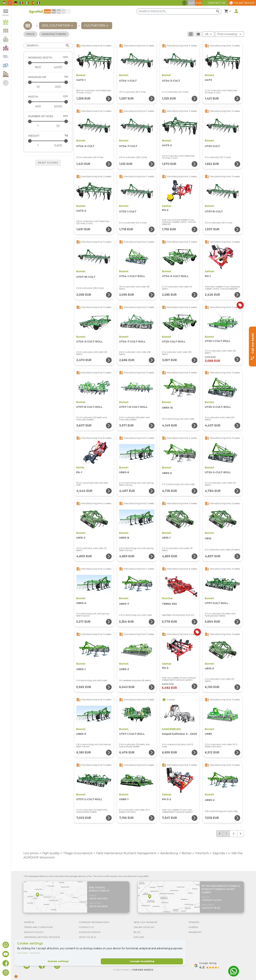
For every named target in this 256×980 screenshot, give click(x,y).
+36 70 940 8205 (98, 906)
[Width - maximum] (48, 102)
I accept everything (142, 961)
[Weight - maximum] (48, 141)
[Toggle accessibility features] (184, 3)
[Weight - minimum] (38, 146)
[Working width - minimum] (38, 67)
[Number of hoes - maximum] (48, 121)
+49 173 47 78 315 (211, 908)
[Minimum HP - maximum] (48, 82)
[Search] (48, 45)
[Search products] (179, 11)
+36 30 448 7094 (98, 899)
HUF (191, 3)
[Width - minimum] (38, 106)
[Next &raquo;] (241, 834)
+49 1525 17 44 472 (212, 900)
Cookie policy (35, 953)
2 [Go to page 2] (234, 834)
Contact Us (217, 3)
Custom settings (58, 961)
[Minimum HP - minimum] (38, 87)
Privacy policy (23, 953)
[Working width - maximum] (48, 63)
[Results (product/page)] (208, 34)
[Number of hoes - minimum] (38, 126)
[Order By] (229, 34)
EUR (199, 3)
